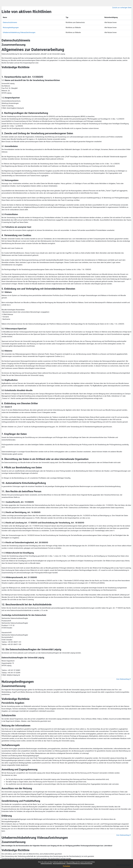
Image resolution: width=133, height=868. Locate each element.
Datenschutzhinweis (46, 863)
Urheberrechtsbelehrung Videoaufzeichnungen (79, 863)
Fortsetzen (67, 866)
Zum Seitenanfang (123, 679)
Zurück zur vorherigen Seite (122, 8)
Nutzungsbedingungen (59, 863)
